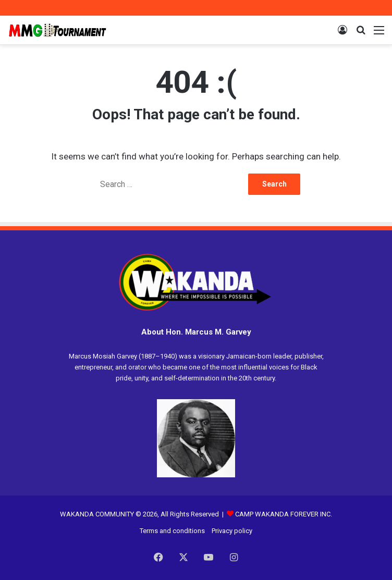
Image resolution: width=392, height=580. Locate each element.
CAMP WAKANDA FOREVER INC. (279, 514)
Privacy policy (232, 531)
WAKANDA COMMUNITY (97, 514)
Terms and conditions (172, 531)
